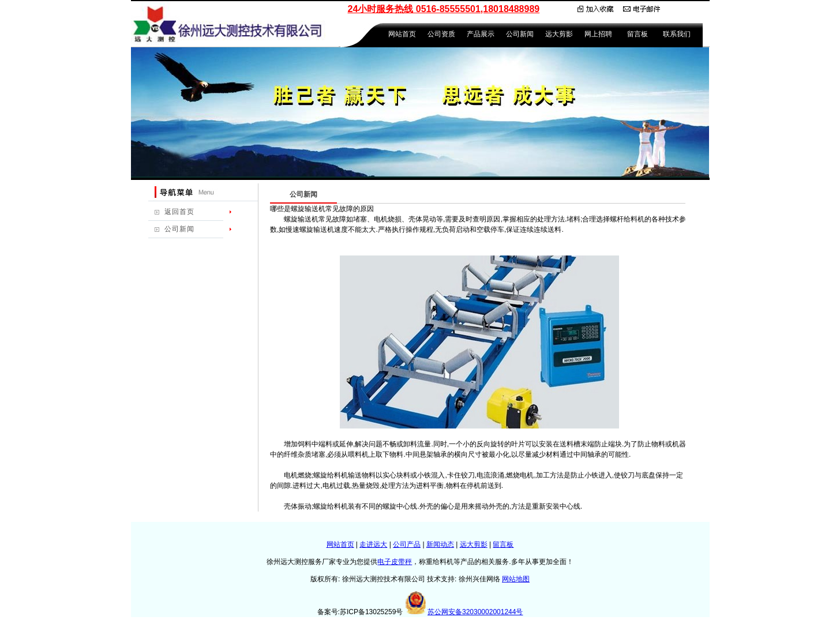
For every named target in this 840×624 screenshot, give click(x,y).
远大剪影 (559, 34)
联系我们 (677, 34)
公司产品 (407, 544)
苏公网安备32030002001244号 (475, 612)
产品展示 (481, 34)
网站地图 (516, 579)
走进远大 (373, 544)
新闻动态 (440, 544)
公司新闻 (520, 34)
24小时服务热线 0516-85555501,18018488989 (444, 9)
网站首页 (402, 34)
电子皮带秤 (395, 562)
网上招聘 (598, 34)
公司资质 (441, 34)
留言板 (637, 34)
